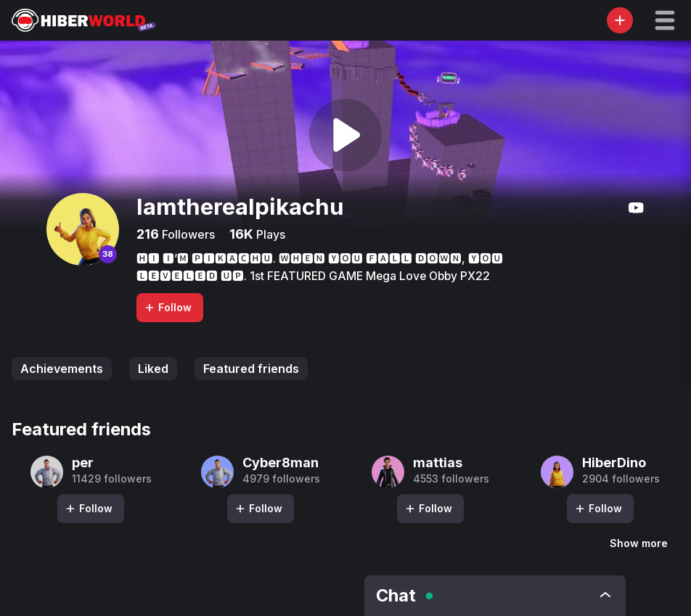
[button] (665, 20)
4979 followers (281, 479)
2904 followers (621, 479)
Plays (269, 234)
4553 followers (451, 479)
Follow (168, 307)
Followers (187, 234)
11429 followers (112, 479)
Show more (639, 543)
